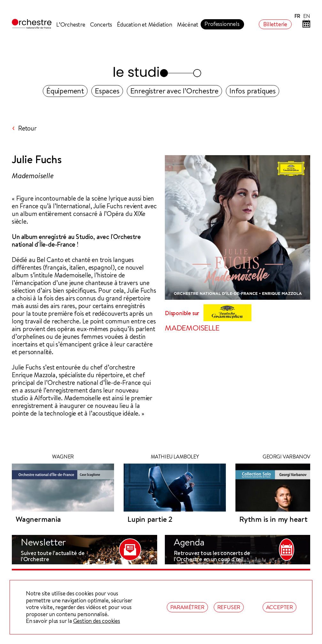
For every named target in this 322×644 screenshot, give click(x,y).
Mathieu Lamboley (175, 457)
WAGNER (63, 457)
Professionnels (222, 24)
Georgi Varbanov (287, 457)
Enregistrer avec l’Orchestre (174, 91)
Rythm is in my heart (273, 519)
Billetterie (275, 24)
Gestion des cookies (97, 621)
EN (307, 16)
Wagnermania (38, 519)
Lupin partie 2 (150, 519)
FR (297, 16)
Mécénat (188, 25)
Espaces (107, 91)
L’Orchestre (71, 25)
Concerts (101, 25)
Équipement (65, 91)
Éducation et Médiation (145, 25)
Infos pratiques (253, 91)
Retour (27, 128)
